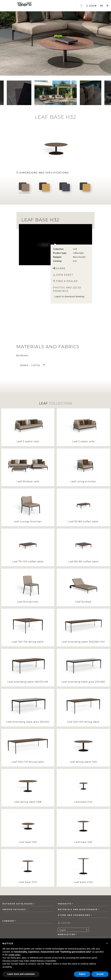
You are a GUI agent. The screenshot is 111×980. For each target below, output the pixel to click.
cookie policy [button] (14, 955)
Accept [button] (100, 974)
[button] (107, 943)
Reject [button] (82, 974)
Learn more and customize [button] (21, 974)
